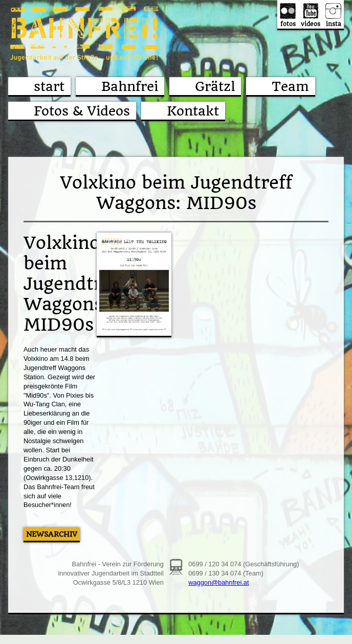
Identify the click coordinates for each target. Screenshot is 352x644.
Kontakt (193, 111)
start (49, 86)
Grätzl (215, 86)
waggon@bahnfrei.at (218, 582)
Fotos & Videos (82, 111)
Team (290, 86)
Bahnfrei (130, 86)
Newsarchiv (52, 534)
